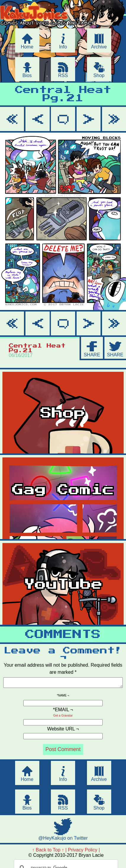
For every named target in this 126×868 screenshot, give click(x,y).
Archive (99, 47)
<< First (12, 119)
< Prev (37, 119)
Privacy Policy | (84, 852)
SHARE (92, 355)
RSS (63, 75)
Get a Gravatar (63, 717)
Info (63, 47)
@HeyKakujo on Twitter (63, 840)
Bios (27, 75)
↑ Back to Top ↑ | (49, 852)
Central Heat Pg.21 (63, 94)
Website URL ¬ (63, 731)
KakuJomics (51, 27)
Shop (99, 75)
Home (27, 47)
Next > (89, 119)
